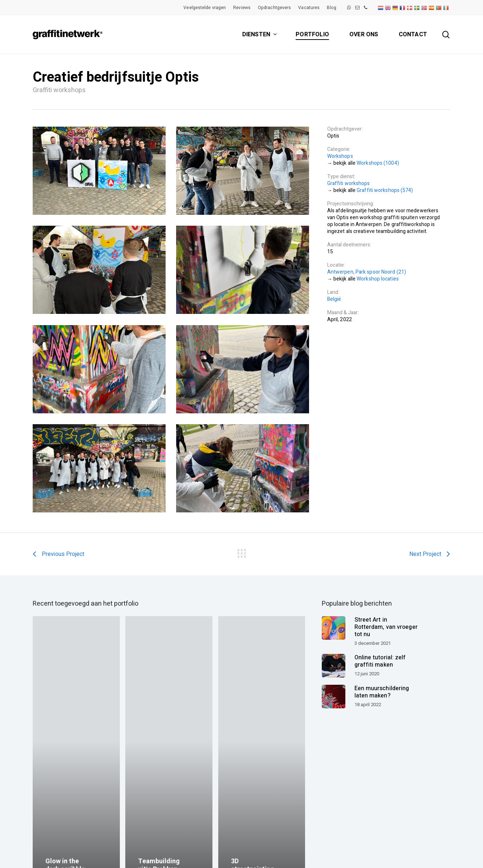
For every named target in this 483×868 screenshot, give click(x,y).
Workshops (340, 156)
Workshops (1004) (378, 163)
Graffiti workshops (349, 183)
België (334, 299)
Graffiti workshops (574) (385, 190)
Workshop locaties (378, 279)
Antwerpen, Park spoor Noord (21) (367, 272)
